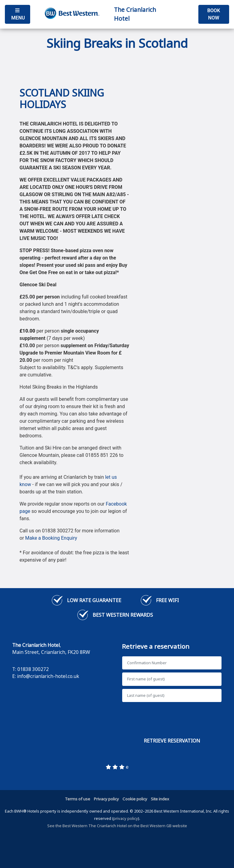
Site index (160, 799)
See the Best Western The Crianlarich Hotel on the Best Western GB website (117, 826)
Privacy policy (106, 799)
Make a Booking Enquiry (51, 538)
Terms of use (78, 799)
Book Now (214, 14)
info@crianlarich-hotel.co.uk (48, 676)
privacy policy (126, 818)
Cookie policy (135, 799)
